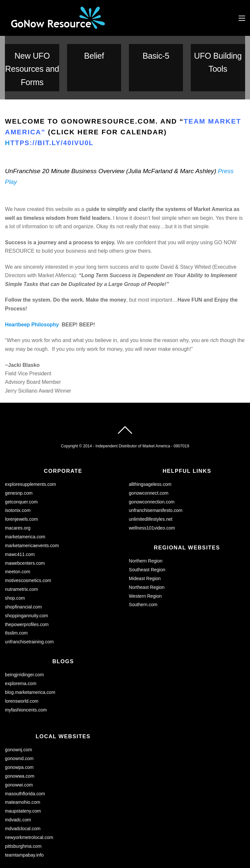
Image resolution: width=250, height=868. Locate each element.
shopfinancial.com (24, 569)
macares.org (18, 491)
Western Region (146, 559)
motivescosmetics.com (28, 543)
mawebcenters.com (25, 526)
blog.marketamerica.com (31, 653)
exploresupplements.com (31, 448)
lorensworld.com (22, 662)
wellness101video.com (153, 491)
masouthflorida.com (25, 753)
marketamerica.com (25, 500)
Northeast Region (147, 550)
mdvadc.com (18, 779)
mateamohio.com (23, 762)
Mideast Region (145, 541)
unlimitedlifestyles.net (151, 483)
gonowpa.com (20, 727)
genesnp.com (19, 457)
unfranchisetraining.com (30, 603)
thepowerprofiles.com (27, 586)
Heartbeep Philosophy (32, 289)
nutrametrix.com (22, 552)
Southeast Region (147, 533)
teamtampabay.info (25, 814)
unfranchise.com (22, 846)
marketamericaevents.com (32, 509)
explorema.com (21, 645)
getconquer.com (21, 466)
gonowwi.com (19, 745)
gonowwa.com (20, 736)
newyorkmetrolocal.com (29, 796)
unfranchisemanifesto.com (156, 474)
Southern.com (144, 567)
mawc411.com (20, 517)
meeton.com (18, 534)
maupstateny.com (23, 771)
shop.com (15, 560)
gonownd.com (20, 719)
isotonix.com (18, 474)
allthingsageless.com (151, 448)
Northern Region (146, 524)
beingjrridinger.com (25, 636)
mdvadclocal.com (23, 788)
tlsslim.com (16, 595)
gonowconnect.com (149, 457)
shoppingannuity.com (27, 577)
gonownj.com (19, 710)
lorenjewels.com (22, 483)
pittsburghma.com (23, 805)
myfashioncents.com (26, 670)
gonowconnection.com (152, 466)
